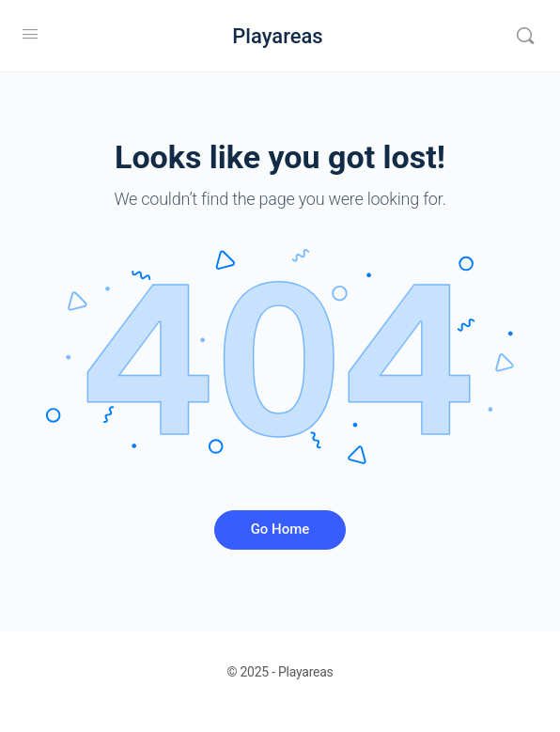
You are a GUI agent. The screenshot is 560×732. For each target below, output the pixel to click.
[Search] (525, 36)
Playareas (277, 36)
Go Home (280, 529)
